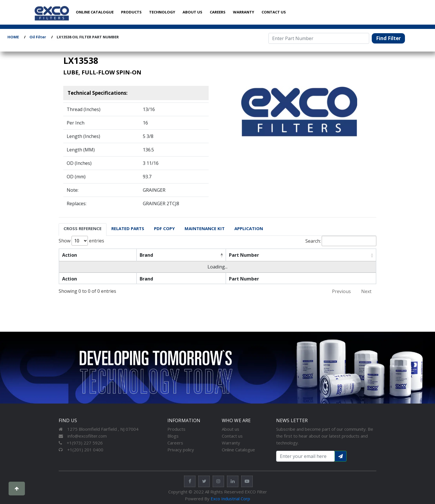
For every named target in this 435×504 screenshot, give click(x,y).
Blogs (173, 436)
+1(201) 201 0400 (81, 450)
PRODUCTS (131, 12)
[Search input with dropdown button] (306, 456)
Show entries (81, 241)
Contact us (232, 436)
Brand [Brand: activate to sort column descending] (146, 255)
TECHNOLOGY (162, 12)
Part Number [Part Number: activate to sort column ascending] (244, 255)
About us (231, 429)
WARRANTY (244, 12)
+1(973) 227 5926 (81, 443)
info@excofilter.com (83, 436)
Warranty (231, 443)
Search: (341, 241)
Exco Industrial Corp (230, 499)
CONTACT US (274, 12)
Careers (175, 443)
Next (366, 291)
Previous (341, 291)
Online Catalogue (238, 450)
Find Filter (388, 38)
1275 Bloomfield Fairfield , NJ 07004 (99, 429)
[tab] (83, 230)
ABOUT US (192, 12)
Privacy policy (181, 450)
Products (176, 429)
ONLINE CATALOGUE (95, 12)
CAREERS (218, 12)
